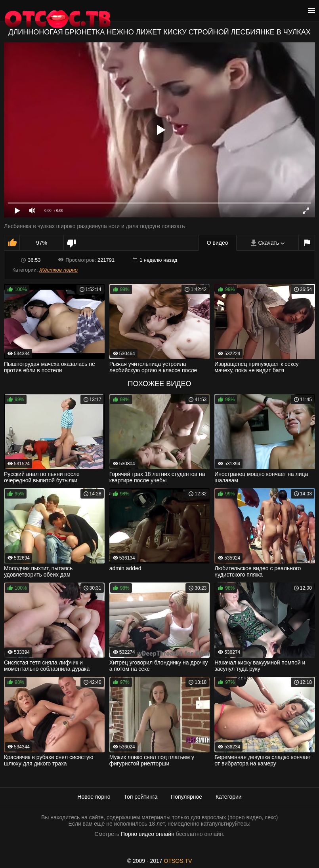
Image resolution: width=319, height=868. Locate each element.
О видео (218, 243)
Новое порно (94, 797)
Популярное (186, 797)
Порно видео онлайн (148, 834)
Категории (229, 797)
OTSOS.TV (178, 861)
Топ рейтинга (141, 797)
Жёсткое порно (58, 270)
